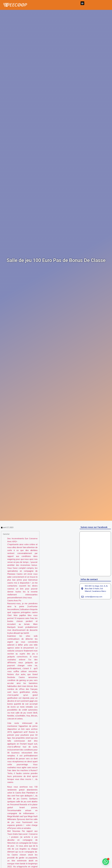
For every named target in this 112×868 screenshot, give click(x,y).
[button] (82, 3)
